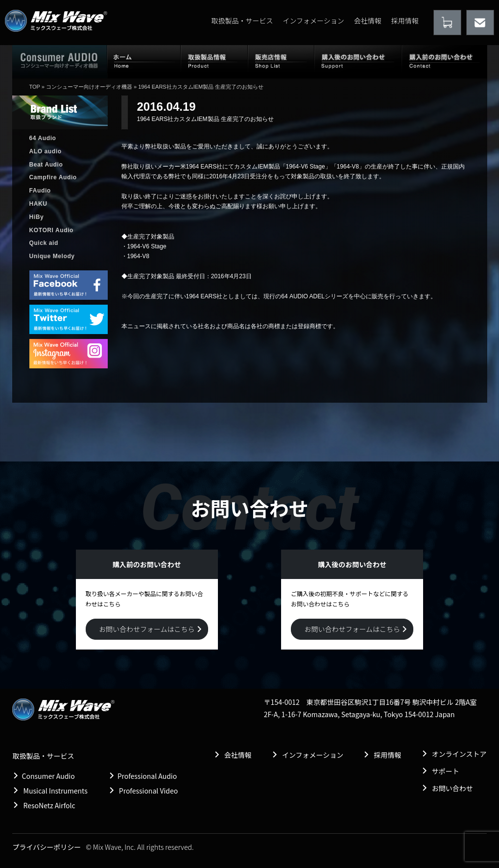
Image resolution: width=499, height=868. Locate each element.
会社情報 (368, 21)
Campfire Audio (53, 177)
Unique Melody (52, 256)
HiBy (37, 217)
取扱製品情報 (214, 61)
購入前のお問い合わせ (444, 61)
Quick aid (44, 243)
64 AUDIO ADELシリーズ (315, 296)
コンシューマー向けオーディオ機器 (89, 87)
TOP (35, 87)
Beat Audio (46, 165)
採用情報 (405, 21)
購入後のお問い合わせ (358, 61)
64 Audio (43, 138)
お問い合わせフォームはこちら (147, 629)
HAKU (38, 204)
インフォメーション (313, 21)
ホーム (144, 61)
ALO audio (46, 151)
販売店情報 (281, 61)
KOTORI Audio (52, 230)
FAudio (40, 191)
